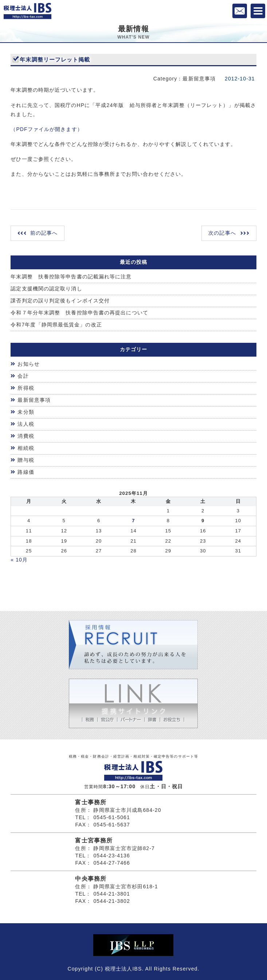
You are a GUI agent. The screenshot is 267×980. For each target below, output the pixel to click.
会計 (23, 376)
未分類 (26, 412)
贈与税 (26, 460)
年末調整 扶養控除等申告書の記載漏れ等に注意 (71, 277)
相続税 (26, 448)
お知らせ (28, 364)
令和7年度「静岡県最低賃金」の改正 (56, 325)
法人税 (26, 424)
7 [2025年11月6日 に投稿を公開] (133, 521)
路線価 (26, 472)
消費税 (26, 436)
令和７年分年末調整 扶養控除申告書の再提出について (79, 313)
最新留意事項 (34, 400)
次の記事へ (222, 233)
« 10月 (19, 560)
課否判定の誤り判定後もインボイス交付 (60, 301)
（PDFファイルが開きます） (46, 129)
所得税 (26, 388)
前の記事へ (44, 233)
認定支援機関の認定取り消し (46, 289)
